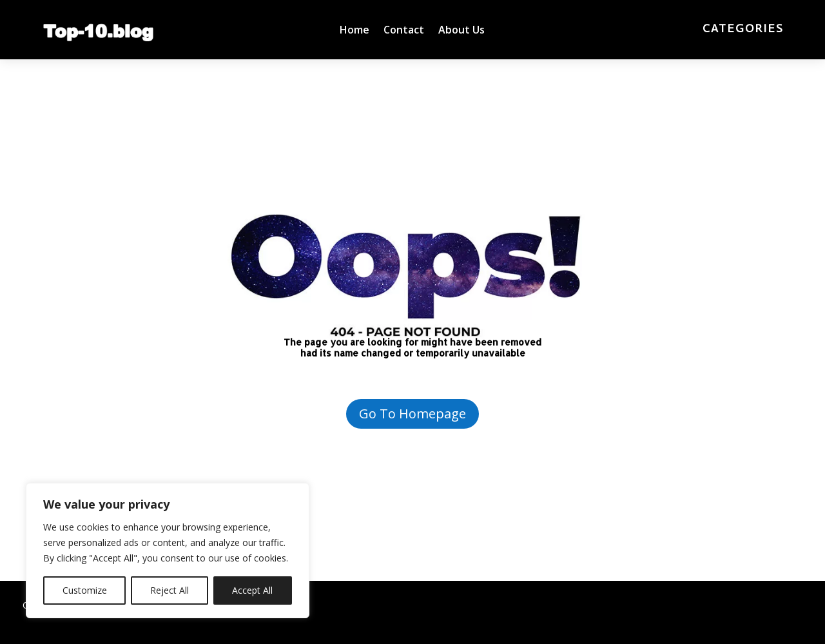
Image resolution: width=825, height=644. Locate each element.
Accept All (252, 590)
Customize (85, 590)
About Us (461, 31)
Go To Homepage (412, 414)
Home (354, 31)
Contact (404, 31)
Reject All (170, 590)
